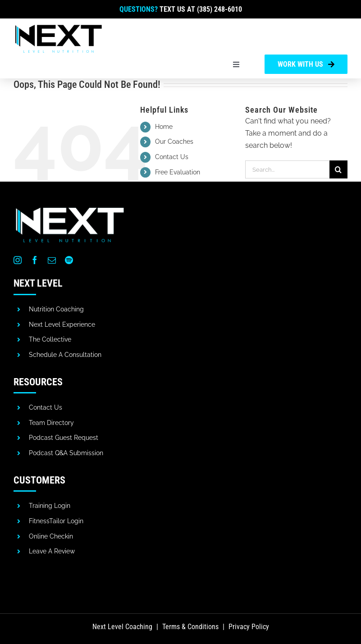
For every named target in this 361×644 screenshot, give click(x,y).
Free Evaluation (178, 172)
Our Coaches (174, 142)
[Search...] (287, 169)
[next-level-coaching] (59, 26)
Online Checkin (51, 536)
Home (164, 127)
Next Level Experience (62, 324)
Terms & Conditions (190, 627)
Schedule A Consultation (65, 355)
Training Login (50, 506)
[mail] (52, 260)
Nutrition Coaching (56, 309)
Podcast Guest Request (64, 438)
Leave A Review (52, 551)
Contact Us (172, 157)
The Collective (50, 339)
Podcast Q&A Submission (66, 453)
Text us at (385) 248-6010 (201, 9)
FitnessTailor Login (56, 521)
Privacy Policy (249, 627)
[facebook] (35, 260)
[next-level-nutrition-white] (70, 208)
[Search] (338, 169)
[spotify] (69, 260)
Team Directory (51, 423)
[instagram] (18, 260)
